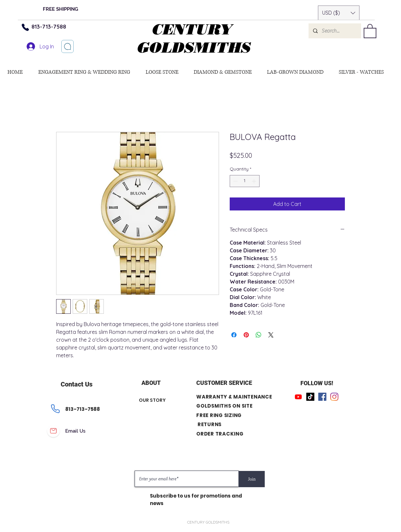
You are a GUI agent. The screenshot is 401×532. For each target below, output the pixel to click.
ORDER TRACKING (220, 434)
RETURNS (210, 424)
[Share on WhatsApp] (259, 335)
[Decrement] (235, 181)
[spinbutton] (245, 181)
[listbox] (339, 13)
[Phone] (25, 27)
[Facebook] (322, 397)
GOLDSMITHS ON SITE (225, 406)
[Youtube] (298, 397)
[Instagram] (334, 397)
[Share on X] (271, 335)
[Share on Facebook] (234, 335)
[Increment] (255, 181)
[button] (339, 13)
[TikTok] (310, 397)
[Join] (252, 479)
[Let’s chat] (67, 46)
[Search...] (334, 31)
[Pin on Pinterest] (246, 335)
